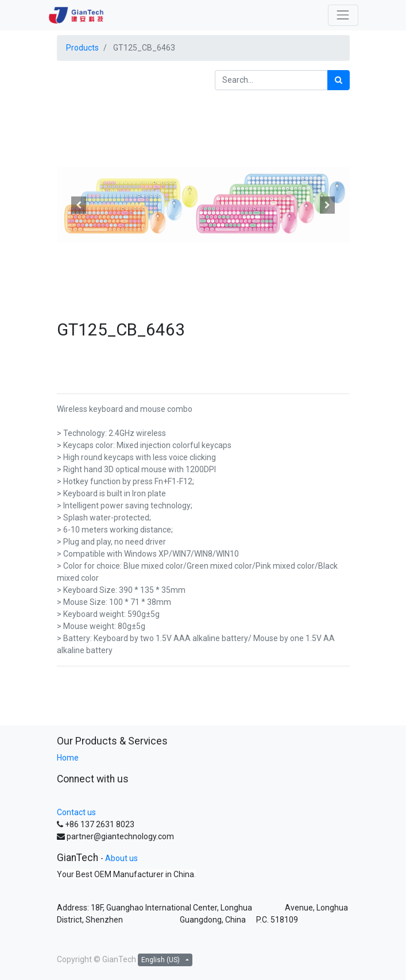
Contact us (76, 812)
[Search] (339, 80)
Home (68, 758)
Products (82, 48)
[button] (79, 205)
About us (121, 858)
